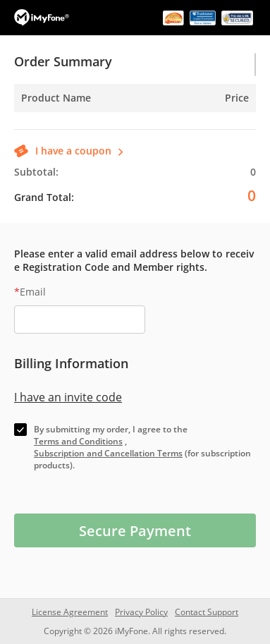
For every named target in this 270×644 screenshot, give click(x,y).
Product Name (56, 98)
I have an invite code (68, 397)
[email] (80, 320)
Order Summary (63, 61)
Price (237, 98)
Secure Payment (135, 531)
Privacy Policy (141, 612)
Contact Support (207, 612)
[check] (20, 430)
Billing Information (71, 363)
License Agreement (70, 612)
